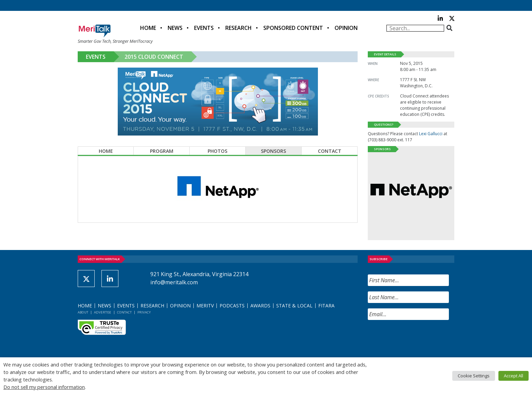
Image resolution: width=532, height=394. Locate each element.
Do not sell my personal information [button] (44, 387)
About (83, 312)
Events (204, 28)
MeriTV (205, 306)
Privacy (144, 312)
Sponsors (273, 151)
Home (148, 28)
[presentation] (419, 339)
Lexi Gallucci (431, 134)
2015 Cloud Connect (154, 57)
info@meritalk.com (174, 282)
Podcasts (232, 306)
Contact (330, 151)
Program (162, 151)
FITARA (326, 306)
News (175, 28)
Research (239, 28)
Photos (217, 151)
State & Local (294, 306)
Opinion (346, 28)
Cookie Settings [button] (474, 376)
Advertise (103, 312)
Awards (260, 306)
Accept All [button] (514, 376)
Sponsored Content (293, 28)
